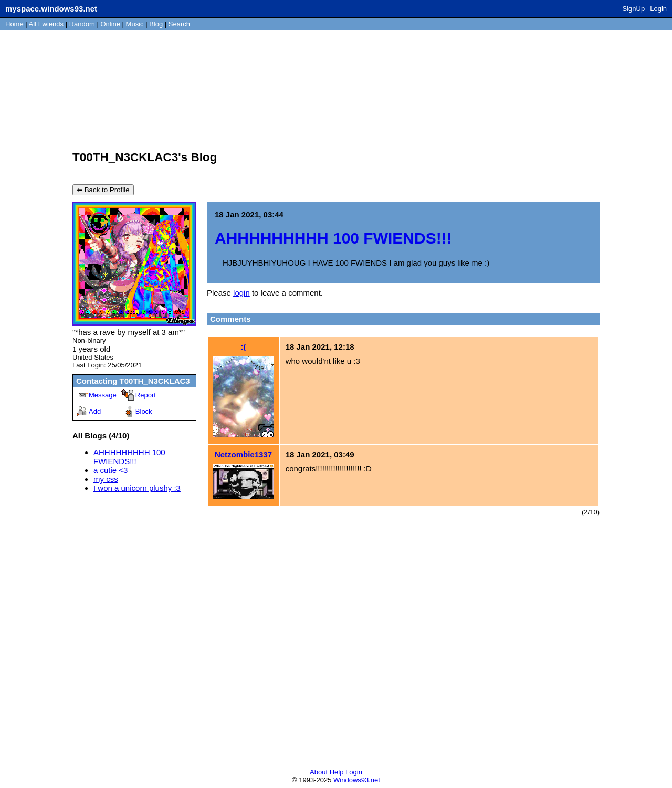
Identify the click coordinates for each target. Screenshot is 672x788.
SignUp (634, 9)
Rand (82, 24)
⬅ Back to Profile (103, 190)
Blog (156, 24)
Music (135, 24)
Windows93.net (357, 780)
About (319, 772)
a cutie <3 (111, 470)
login (241, 293)
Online (110, 24)
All (46, 24)
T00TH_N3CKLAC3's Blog (145, 157)
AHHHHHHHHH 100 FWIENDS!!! (129, 457)
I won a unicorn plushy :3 (137, 488)
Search (179, 24)
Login (658, 9)
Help (337, 772)
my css (106, 479)
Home (14, 24)
